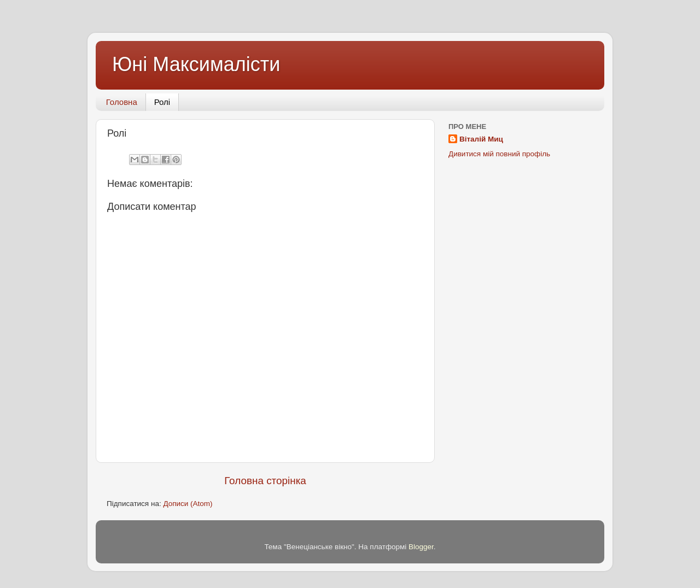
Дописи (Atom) (188, 504)
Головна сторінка (265, 481)
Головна (122, 102)
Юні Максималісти (196, 64)
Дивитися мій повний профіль (499, 154)
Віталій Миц (481, 139)
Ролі (162, 102)
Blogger (421, 547)
